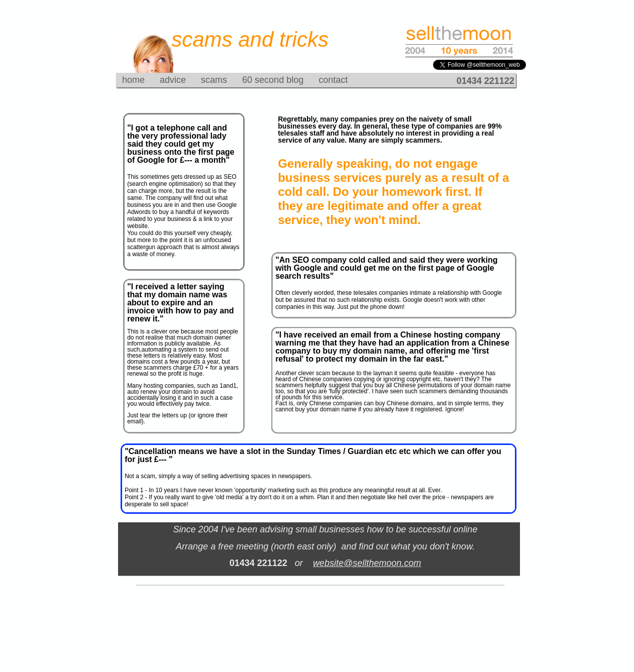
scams (214, 80)
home (133, 80)
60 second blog (273, 80)
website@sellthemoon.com (367, 563)
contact (333, 80)
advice (173, 80)
